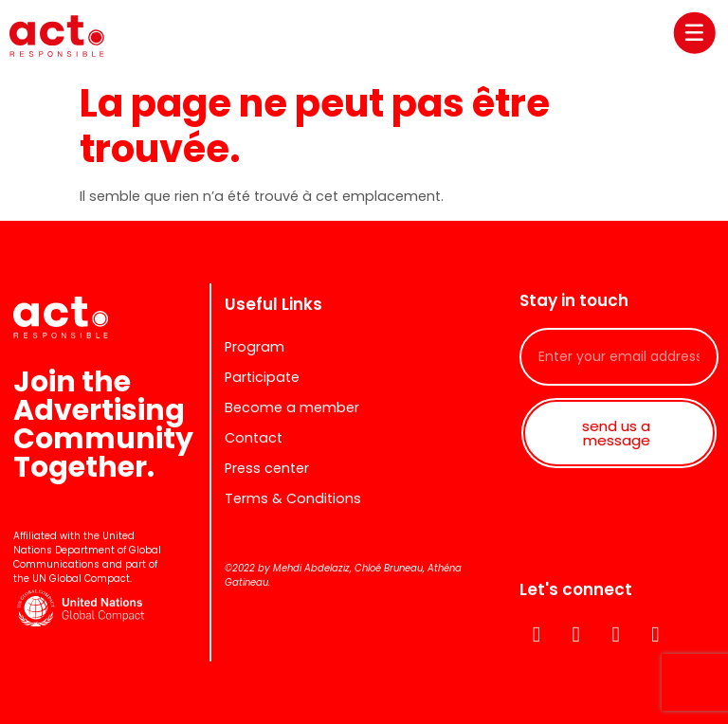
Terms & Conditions (293, 498)
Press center (267, 468)
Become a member (292, 407)
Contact (254, 438)
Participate (262, 377)
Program (255, 347)
